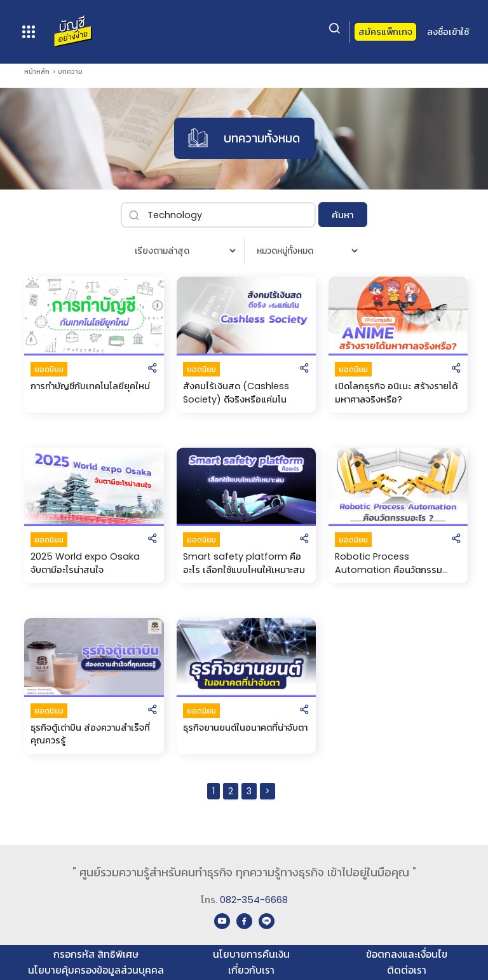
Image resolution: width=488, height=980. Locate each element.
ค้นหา (343, 215)
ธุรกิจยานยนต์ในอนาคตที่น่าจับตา (245, 728)
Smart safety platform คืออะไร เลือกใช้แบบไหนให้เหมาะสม (244, 563)
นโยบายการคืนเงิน (251, 954)
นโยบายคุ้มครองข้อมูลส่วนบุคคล (96, 970)
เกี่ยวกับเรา (251, 970)
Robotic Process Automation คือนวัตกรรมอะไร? (389, 563)
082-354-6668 (254, 900)
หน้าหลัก (37, 71)
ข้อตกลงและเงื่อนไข (407, 954)
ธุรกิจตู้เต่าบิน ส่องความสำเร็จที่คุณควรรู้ (90, 734)
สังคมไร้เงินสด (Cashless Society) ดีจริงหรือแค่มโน (236, 393)
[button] (152, 369)
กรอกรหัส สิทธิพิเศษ (96, 954)
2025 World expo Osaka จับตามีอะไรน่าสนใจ (85, 563)
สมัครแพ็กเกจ (385, 32)
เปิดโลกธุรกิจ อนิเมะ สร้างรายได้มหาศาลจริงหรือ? (396, 393)
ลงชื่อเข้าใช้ (448, 32)
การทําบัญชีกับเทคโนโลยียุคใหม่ (90, 386)
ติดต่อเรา (407, 970)
